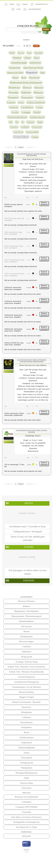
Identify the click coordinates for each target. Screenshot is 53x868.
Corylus (15, 112)
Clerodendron (27, 107)
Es (23, 122)
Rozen (26, 732)
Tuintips (29, 547)
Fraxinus (14, 127)
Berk (42, 72)
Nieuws (29, 503)
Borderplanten (26, 637)
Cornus (39, 107)
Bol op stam (27, 626)
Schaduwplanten (26, 737)
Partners (29, 580)
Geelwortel (37, 127)
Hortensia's (27, 707)
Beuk (24, 77)
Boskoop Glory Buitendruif (26, 797)
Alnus (37, 58)
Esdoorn (31, 122)
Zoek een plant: (28, 26)
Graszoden (26, 812)
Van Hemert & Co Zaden (26, 827)
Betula (15, 77)
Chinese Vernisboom (36, 102)
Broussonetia (27, 97)
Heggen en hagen (26, 697)
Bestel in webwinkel (44, 204)
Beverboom (34, 77)
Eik (11, 122)
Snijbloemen (26, 743)
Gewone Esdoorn (21, 137)
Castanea (11, 102)
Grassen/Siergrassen (26, 677)
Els (17, 122)
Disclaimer (26, 852)
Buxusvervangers (26, 641)
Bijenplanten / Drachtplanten (26, 611)
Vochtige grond (26, 763)
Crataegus (26, 112)
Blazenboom (14, 87)
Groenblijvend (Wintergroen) (26, 682)
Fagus (40, 122)
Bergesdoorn (32, 72)
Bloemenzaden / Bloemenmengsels (26, 616)
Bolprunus (38, 92)
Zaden (26, 778)
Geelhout (25, 127)
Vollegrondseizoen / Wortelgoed (27, 532)
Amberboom (35, 62)
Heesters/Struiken (27, 692)
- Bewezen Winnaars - (26, 601)
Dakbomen (26, 652)
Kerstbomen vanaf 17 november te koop (27, 526)
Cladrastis (14, 107)
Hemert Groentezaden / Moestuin (27, 702)
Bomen (26, 631)
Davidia (37, 112)
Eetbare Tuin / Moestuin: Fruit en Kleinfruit (26, 667)
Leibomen (27, 717)
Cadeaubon (26, 802)
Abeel (12, 53)
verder (36, 46)
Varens (27, 753)
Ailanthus (17, 58)
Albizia (27, 58)
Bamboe (26, 606)
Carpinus (40, 97)
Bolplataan (26, 92)
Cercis (21, 102)
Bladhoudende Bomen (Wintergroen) (26, 82)
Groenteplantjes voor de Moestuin (27, 687)
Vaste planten (27, 758)
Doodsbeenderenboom (17, 117)
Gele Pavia (18, 132)
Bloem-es (27, 87)
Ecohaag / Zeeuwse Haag (26, 662)
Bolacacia (39, 87)
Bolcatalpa (14, 92)
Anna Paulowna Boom (33, 68)
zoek (46, 29)
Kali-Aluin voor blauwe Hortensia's (26, 817)
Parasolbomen (26, 722)
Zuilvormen (27, 788)
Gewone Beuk (32, 132)
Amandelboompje (19, 62)
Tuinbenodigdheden (26, 748)
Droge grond (26, 657)
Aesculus (39, 53)
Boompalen (13, 97)
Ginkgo (35, 137)
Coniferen (26, 647)
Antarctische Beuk (15, 72)
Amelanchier (15, 68)
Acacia (21, 53)
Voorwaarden (27, 851)
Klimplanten (26, 712)
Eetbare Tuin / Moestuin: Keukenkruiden (26, 672)
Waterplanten (26, 768)
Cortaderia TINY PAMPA (26, 807)
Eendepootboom (37, 117)
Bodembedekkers (26, 621)
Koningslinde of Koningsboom (26, 822)
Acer (29, 53)
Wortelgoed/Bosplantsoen (27, 773)
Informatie (26, 836)
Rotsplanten (26, 727)
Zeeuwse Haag (27, 783)
